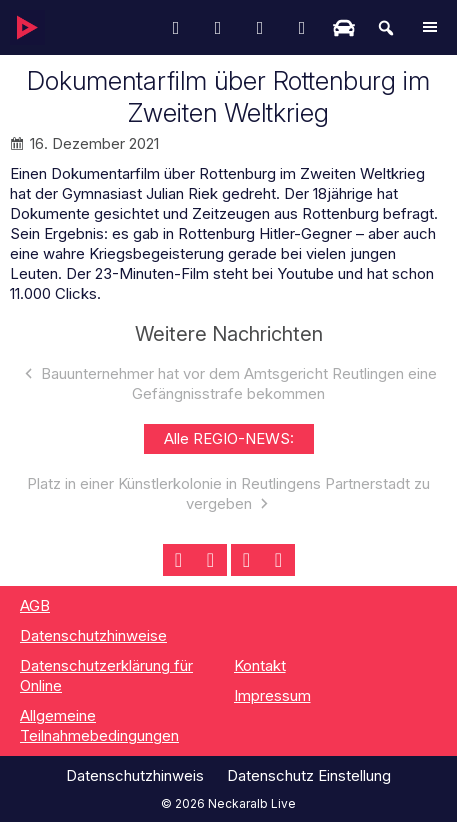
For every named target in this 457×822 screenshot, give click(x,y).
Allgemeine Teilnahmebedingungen (99, 725)
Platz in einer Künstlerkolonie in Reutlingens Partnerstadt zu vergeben (228, 493)
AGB (35, 605)
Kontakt (260, 665)
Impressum (272, 695)
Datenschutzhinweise (93, 635)
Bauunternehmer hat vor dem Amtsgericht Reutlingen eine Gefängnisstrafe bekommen (239, 383)
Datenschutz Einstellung (309, 775)
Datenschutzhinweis (135, 775)
